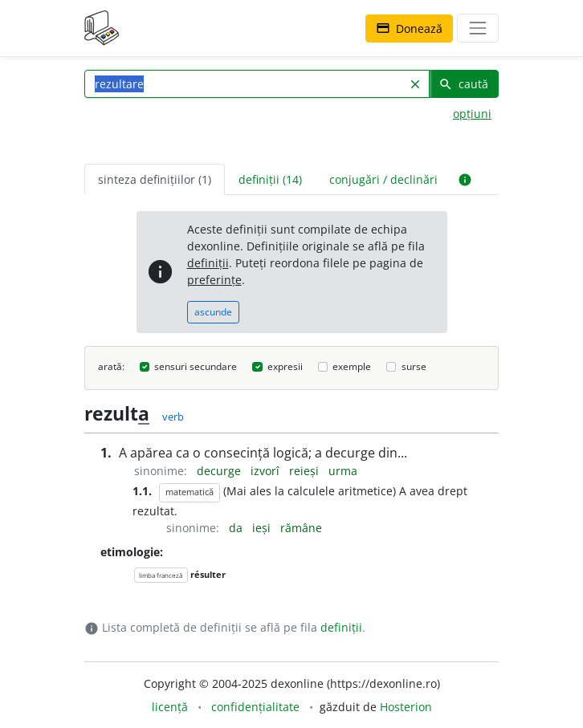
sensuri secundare (196, 366)
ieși (263, 528)
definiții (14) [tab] (270, 179)
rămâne (301, 528)
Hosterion (406, 707)
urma (343, 471)
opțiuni (472, 114)
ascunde (213, 312)
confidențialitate (255, 707)
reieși (306, 471)
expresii (285, 366)
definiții (208, 263)
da (237, 528)
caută (463, 84)
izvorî (267, 471)
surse (414, 366)
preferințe (214, 280)
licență (170, 707)
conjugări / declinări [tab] (383, 179)
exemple (352, 366)
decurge (220, 471)
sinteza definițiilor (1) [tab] (155, 179)
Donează (409, 28)
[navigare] (478, 28)
